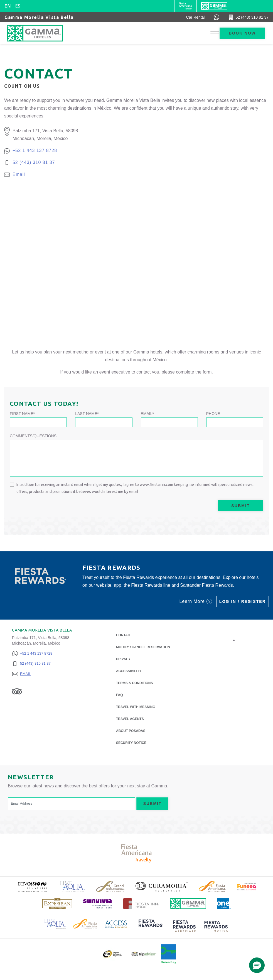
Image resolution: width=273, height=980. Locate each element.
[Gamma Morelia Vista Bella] (40, 33)
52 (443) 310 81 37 (34, 162)
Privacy (123, 659)
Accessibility (129, 671)
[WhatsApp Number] (217, 17)
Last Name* (87, 414)
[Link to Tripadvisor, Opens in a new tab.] (17, 691)
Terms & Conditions (135, 683)
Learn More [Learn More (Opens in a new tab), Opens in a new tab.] (195, 601)
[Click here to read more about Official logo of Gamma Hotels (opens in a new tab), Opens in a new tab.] (188, 904)
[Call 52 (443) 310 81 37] (249, 17)
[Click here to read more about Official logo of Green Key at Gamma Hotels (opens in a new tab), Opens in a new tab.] (169, 954)
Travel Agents (130, 719)
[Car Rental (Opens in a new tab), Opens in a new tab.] (195, 17)
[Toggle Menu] (215, 33)
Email (19, 174)
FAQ (120, 695)
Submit (240, 506)
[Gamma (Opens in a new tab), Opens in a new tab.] (185, 6)
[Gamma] (214, 6)
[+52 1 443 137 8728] (32, 654)
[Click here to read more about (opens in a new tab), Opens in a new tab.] (33, 887)
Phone (213, 414)
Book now (242, 33)
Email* (147, 414)
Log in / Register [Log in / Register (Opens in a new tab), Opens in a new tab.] (243, 601)
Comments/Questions (33, 436)
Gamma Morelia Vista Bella (39, 17)
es (18, 6)
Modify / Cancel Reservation (143, 647)
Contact (124, 635)
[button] (257, 965)
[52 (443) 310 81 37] (32, 664)
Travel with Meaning (136, 707)
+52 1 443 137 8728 (35, 150)
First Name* (22, 414)
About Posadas (131, 730)
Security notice (131, 743)
